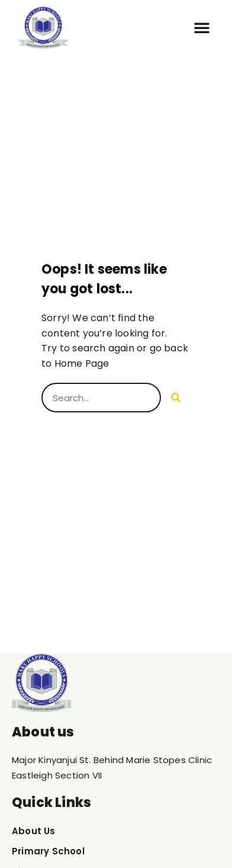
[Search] (176, 398)
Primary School (48, 851)
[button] (202, 27)
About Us (34, 831)
